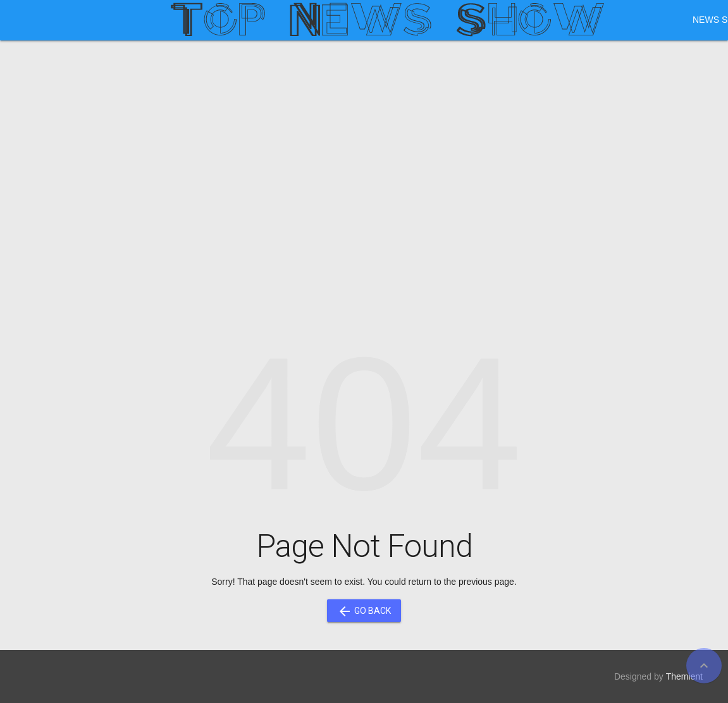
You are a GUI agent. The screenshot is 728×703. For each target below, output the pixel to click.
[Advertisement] (364, 148)
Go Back (364, 611)
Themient (684, 676)
